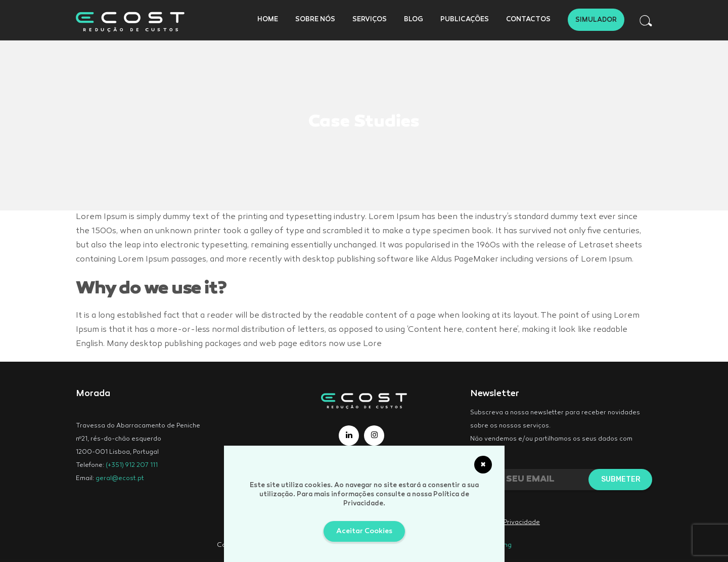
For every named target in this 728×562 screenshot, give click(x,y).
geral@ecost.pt (120, 479)
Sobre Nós (315, 20)
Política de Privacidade (505, 523)
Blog (414, 20)
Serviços (370, 20)
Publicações (465, 20)
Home (268, 20)
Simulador (596, 20)
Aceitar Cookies (364, 531)
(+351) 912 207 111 (132, 465)
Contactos (528, 20)
